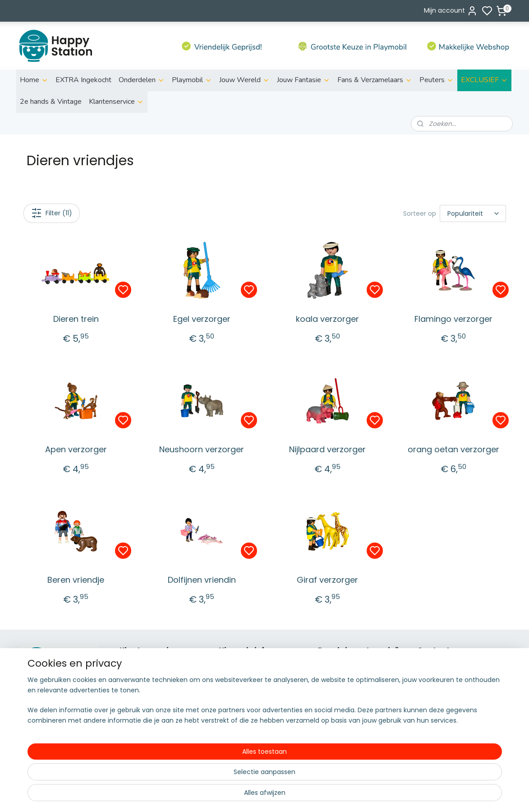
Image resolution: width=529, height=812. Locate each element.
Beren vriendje (76, 580)
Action (328, 678)
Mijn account (451, 11)
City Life (331, 688)
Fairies (328, 708)
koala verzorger (327, 319)
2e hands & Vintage (51, 102)
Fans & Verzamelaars (375, 80)
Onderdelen (142, 80)
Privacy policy (141, 708)
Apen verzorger (76, 449)
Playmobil (192, 80)
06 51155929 (446, 708)
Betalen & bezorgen (151, 678)
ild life (333, 668)
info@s (428, 698)
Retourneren (139, 688)
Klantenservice (116, 102)
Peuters (437, 80)
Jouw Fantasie (304, 80)
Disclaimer (136, 698)
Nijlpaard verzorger (327, 449)
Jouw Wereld (244, 80)
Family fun (334, 698)
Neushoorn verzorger (202, 449)
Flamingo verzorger (453, 319)
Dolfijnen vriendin (201, 580)
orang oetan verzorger (453, 449)
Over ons (134, 668)
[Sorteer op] (473, 213)
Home (34, 80)
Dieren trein (76, 319)
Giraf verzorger (327, 580)
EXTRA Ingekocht (83, 80)
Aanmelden (244, 699)
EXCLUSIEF (484, 80)
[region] (205, 776)
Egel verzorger (201, 319)
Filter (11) (51, 213)
